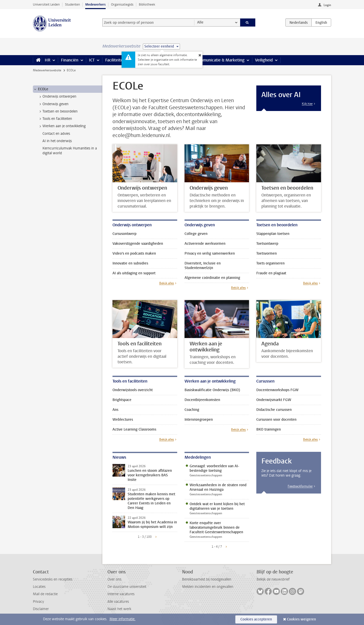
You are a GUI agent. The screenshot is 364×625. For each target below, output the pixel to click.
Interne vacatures (121, 594)
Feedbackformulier (300, 486)
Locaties (39, 587)
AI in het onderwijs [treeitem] (57, 141)
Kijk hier (307, 104)
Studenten (72, 4)
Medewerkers (95, 4)
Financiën (70, 60)
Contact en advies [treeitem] (56, 134)
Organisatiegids (122, 4)
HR (48, 60)
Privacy (38, 602)
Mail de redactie (45, 594)
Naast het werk (119, 609)
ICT (92, 60)
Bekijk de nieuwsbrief (273, 579)
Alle (200, 22)
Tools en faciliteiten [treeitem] (55, 119)
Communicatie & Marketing (220, 60)
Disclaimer (41, 609)
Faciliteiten (115, 60)
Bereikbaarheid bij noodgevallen (207, 579)
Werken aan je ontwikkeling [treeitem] (62, 126)
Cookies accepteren (256, 619)
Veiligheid (264, 60)
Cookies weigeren (301, 619)
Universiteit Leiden (46, 4)
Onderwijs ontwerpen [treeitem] (57, 97)
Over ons (114, 579)
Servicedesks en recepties (53, 579)
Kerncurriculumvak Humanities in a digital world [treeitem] (70, 151)
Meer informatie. (122, 619)
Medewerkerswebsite (47, 70)
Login (327, 5)
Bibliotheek (147, 4)
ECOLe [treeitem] (41, 89)
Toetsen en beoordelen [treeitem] (58, 111)
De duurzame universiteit (127, 587)
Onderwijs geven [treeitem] (53, 104)
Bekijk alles (167, 283)
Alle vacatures (118, 602)
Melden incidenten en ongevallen (208, 587)
